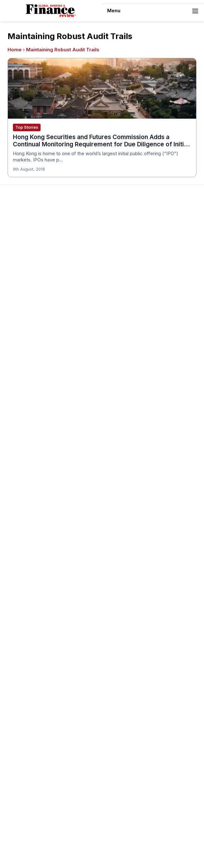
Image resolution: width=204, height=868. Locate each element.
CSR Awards (121, 426)
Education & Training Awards (138, 481)
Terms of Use (22, 290)
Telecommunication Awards (37, 643)
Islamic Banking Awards (33, 607)
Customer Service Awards (135, 417)
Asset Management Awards (137, 362)
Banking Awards (124, 544)
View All (116, 345)
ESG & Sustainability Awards (137, 490)
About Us (18, 236)
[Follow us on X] (127, 852)
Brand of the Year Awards (135, 371)
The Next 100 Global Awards (38, 671)
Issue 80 (116, 245)
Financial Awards (25, 762)
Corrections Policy (28, 725)
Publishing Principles (30, 707)
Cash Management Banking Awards (145, 389)
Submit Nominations (29, 389)
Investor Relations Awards (36, 589)
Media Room (21, 408)
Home (15, 50)
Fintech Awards (124, 471)
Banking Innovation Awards (136, 554)
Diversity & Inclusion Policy (36, 744)
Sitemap (146, 840)
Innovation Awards (127, 517)
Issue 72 (116, 318)
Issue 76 (116, 281)
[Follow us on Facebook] (102, 852)
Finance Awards (124, 572)
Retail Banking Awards (31, 789)
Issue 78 (116, 263)
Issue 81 (116, 236)
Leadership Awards (28, 598)
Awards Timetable (27, 371)
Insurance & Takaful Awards (137, 526)
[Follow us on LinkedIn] (115, 852)
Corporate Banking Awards (136, 453)
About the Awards (27, 362)
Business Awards (126, 380)
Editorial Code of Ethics (33, 735)
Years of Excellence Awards (38, 698)
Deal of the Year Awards (133, 435)
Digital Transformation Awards (139, 462)
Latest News (21, 272)
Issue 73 (116, 309)
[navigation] (153, 11)
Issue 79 (116, 254)
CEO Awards (121, 408)
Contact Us (20, 263)
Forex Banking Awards (131, 508)
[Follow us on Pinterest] (77, 852)
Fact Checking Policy (30, 753)
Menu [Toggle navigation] (153, 11)
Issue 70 (116, 336)
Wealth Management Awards (39, 680)
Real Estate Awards (28, 616)
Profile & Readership (30, 254)
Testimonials (21, 398)
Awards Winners (25, 380)
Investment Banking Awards (137, 535)
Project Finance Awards (33, 625)
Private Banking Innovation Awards (44, 780)
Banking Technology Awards (138, 398)
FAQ (12, 417)
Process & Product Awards (37, 634)
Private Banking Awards (33, 771)
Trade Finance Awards (32, 662)
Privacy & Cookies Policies (36, 281)
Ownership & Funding (30, 716)
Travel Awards (23, 689)
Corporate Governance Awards (141, 444)
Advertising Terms (27, 300)
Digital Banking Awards (132, 563)
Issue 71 (116, 327)
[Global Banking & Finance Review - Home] (51, 11)
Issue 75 (116, 290)
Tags (164, 840)
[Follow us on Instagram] (90, 852)
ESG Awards (120, 499)
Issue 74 (116, 300)
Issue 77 (116, 272)
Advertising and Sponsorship (38, 245)
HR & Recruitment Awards (36, 652)
